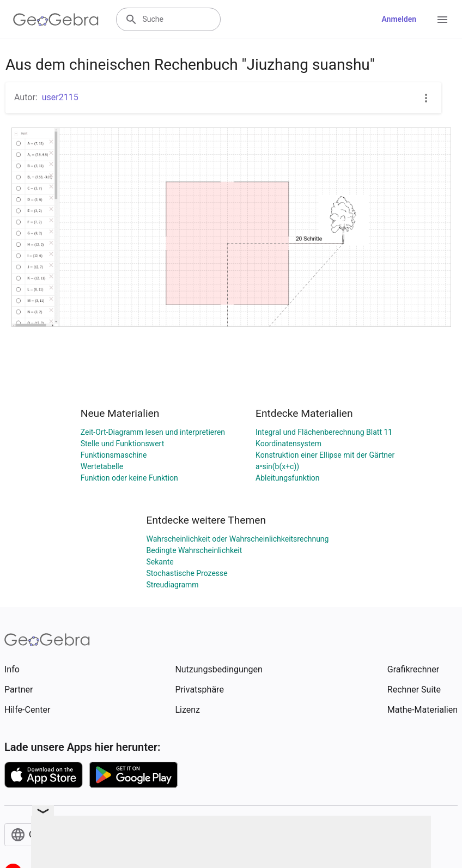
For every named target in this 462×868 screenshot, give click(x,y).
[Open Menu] (442, 20)
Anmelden (399, 19)
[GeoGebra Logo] (56, 20)
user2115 (60, 97)
